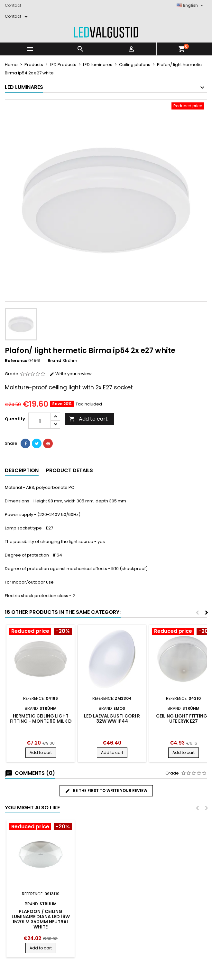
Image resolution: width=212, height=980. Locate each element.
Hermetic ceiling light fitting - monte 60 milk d (41, 718)
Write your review (70, 374)
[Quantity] (40, 421)
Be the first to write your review (106, 791)
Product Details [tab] (69, 470)
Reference (16, 361)
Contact (13, 5)
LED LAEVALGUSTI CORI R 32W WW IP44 (112, 718)
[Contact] (17, 16)
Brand (55, 361)
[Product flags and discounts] (41, 632)
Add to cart (88, 419)
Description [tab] (22, 470)
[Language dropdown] (191, 5)
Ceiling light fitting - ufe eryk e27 (183, 718)
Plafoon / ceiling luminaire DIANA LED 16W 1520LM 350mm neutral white (41, 919)
